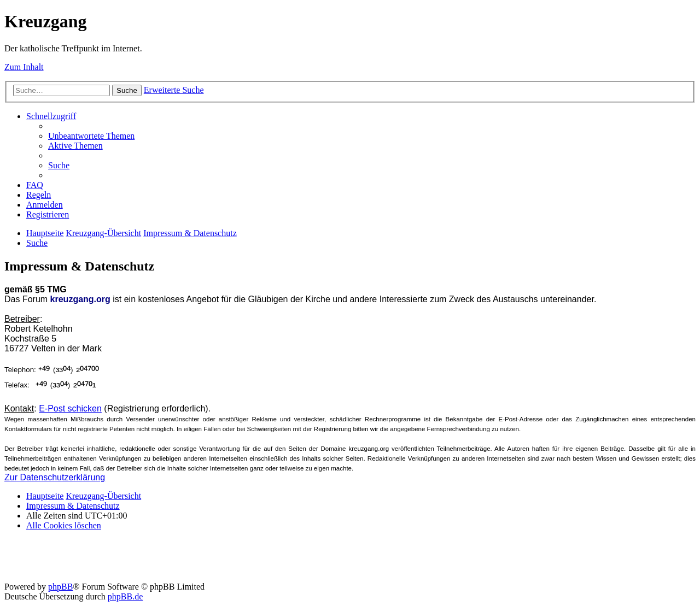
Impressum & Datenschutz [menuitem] (73, 506)
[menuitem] (91, 136)
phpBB (60, 587)
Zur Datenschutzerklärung (55, 477)
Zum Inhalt (24, 67)
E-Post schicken (70, 408)
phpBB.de (125, 596)
